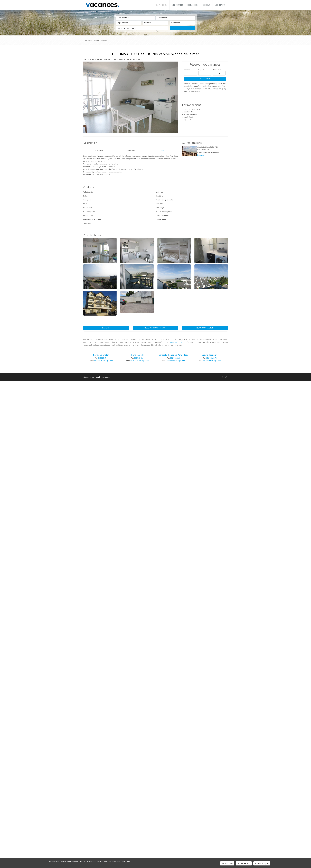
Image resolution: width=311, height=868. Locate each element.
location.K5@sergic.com (176, 360)
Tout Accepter (262, 863)
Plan (162, 151)
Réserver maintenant (156, 328)
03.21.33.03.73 (211, 358)
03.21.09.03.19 (139, 358)
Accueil (88, 40)
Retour (106, 328)
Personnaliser (227, 863)
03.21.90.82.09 (175, 358)
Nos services (177, 5)
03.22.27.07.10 (103, 358)
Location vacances (100, 40)
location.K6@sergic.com (212, 360)
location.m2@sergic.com (104, 360)
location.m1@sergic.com (140, 360)
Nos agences (193, 5)
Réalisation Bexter (103, 377)
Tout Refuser (244, 863)
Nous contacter (205, 328)
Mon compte (220, 5)
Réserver (205, 79)
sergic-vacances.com (177, 342)
